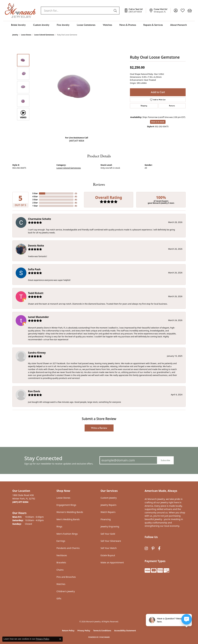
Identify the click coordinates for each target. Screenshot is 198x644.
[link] (135, 11)
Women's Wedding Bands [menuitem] (70, 512)
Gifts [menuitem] (59, 598)
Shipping (144, 106)
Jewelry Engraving (110, 526)
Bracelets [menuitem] (61, 562)
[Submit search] (116, 11)
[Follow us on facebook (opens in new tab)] (159, 549)
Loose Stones (26, 35)
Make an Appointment (112, 562)
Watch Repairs (108, 512)
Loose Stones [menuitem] (63, 498)
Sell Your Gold (108, 534)
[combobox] (77, 11)
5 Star (35, 193)
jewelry (15, 35)
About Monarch (179, 25)
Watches (107, 25)
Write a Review (99, 428)
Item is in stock (158, 122)
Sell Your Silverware (111, 541)
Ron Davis (34, 391)
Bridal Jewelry (18, 25)
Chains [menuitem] (60, 570)
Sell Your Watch (109, 548)
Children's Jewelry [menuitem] (66, 591)
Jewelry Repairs (108, 505)
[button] (176, 11)
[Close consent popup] (60, 639)
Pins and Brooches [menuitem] (66, 577)
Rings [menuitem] (59, 526)
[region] (77, 87)
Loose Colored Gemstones (44, 35)
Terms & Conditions (102, 631)
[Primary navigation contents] (99, 25)
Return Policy (68, 631)
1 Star (35, 206)
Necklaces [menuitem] (62, 555)
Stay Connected (43, 458)
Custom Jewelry (41, 25)
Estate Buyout (108, 555)
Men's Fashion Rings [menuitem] (67, 534)
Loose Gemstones (86, 25)
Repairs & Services (153, 25)
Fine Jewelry (63, 25)
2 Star (35, 203)
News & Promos (128, 25)
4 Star (35, 196)
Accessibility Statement (125, 631)
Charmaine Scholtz (40, 219)
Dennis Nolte (36, 246)
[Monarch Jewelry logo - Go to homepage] (20, 10)
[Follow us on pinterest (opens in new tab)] (153, 549)
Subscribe (165, 460)
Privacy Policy (84, 631)
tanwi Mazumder (38, 317)
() (76, 193)
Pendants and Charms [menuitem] (68, 548)
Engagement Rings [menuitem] (66, 505)
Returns (172, 106)
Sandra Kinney (37, 353)
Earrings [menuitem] (61, 541)
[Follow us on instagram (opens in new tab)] (146, 549)
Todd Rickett (36, 293)
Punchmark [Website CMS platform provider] (105, 637)
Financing (106, 519)
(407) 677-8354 (77, 141)
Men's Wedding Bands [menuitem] (68, 519)
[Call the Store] (20, 502)
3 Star (35, 200)
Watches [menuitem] (61, 584)
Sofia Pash (34, 269)
